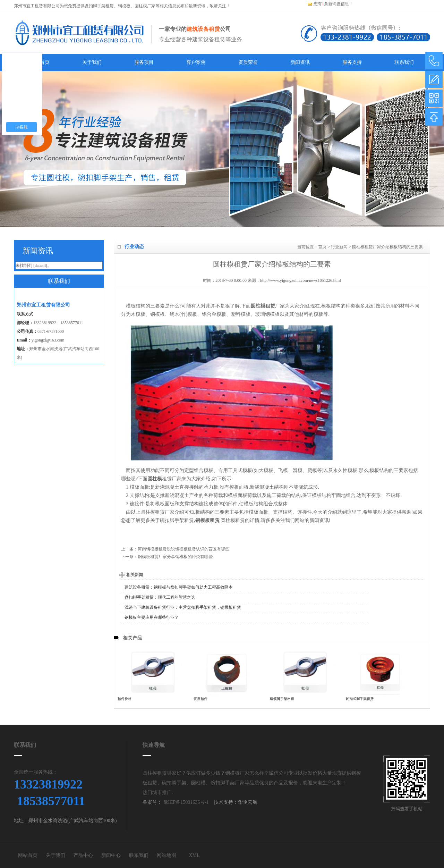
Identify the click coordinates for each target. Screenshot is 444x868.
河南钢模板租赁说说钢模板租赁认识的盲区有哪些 (183, 549)
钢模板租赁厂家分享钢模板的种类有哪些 (175, 557)
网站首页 (28, 855)
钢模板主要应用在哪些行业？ (152, 617)
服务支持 (352, 62)
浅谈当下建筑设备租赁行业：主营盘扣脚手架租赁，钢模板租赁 (183, 607)
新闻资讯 (300, 62)
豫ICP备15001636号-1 (185, 802)
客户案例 (196, 62)
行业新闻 (339, 247)
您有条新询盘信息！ (330, 4)
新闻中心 (111, 855)
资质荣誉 (248, 62)
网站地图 (166, 855)
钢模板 (124, 6)
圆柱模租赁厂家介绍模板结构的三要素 (387, 247)
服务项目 (144, 62)
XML (194, 855)
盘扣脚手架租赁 (99, 6)
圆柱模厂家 (145, 6)
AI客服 (22, 127)
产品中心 (83, 855)
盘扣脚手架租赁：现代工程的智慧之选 (160, 597)
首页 (322, 247)
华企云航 (248, 802)
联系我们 (404, 62)
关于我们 (92, 62)
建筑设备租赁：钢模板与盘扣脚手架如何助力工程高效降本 (179, 587)
